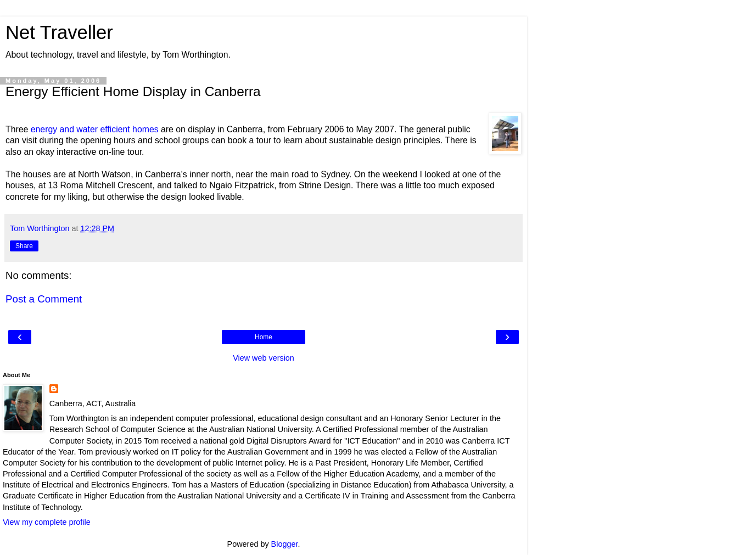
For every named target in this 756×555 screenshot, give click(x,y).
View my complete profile (47, 522)
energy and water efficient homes (95, 129)
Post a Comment (44, 299)
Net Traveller (59, 32)
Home (264, 337)
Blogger (285, 544)
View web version (264, 358)
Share (24, 246)
